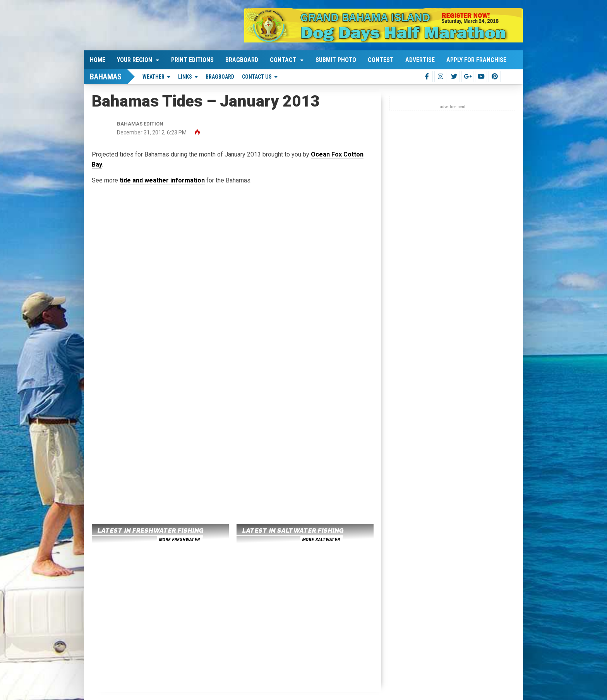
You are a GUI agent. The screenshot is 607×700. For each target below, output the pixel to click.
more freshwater (179, 540)
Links (185, 77)
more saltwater (321, 540)
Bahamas (106, 77)
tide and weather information (162, 180)
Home (98, 60)
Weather (153, 77)
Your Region (135, 60)
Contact (283, 60)
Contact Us (257, 77)
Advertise (420, 60)
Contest (381, 60)
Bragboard (242, 60)
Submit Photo (336, 60)
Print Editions (192, 60)
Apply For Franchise (476, 60)
